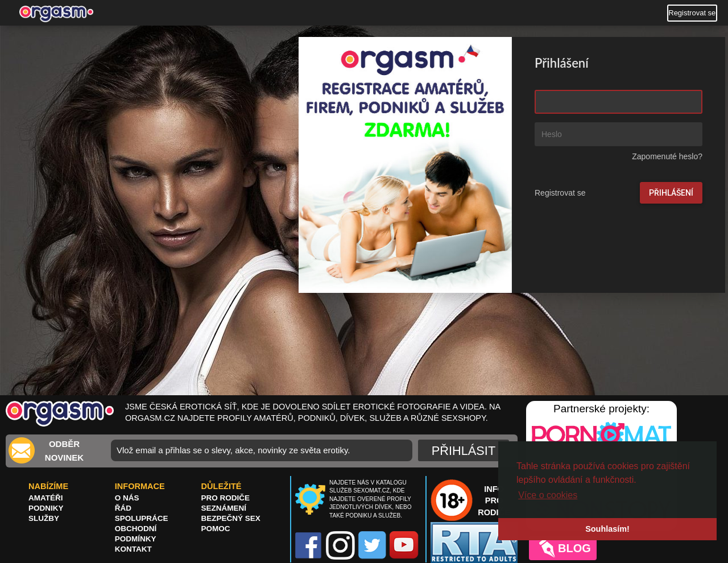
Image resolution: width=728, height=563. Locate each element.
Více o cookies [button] (548, 495)
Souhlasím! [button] (607, 529)
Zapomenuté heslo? (667, 156)
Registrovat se (692, 13)
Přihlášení (671, 193)
